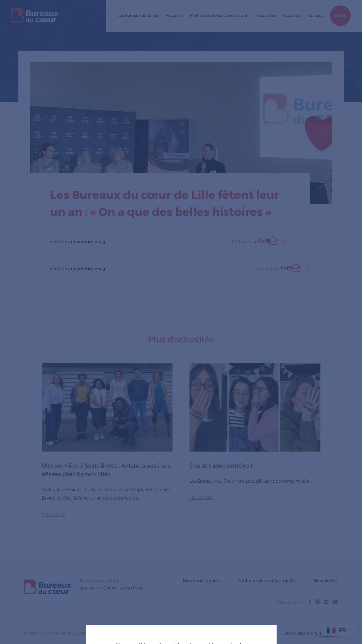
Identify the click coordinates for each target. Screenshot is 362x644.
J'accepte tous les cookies (142, 602)
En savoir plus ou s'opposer (222, 602)
